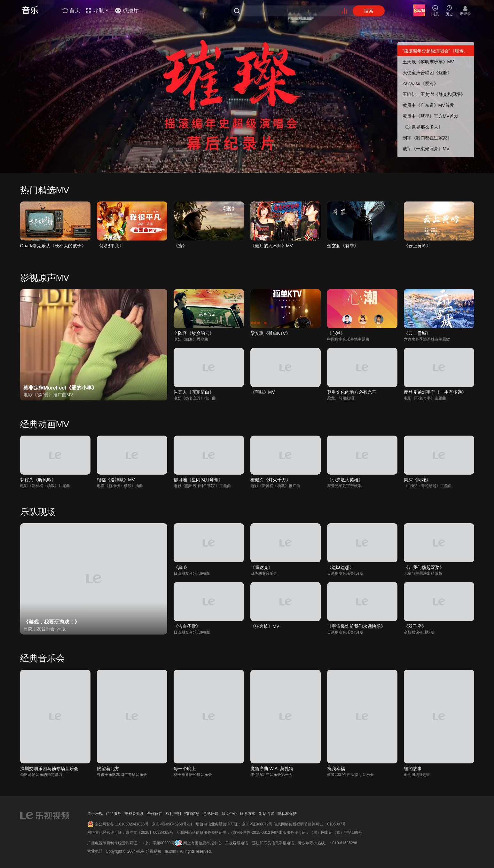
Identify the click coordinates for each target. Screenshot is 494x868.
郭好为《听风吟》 (38, 480)
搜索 (369, 11)
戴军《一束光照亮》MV (426, 149)
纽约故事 (413, 769)
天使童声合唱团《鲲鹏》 (427, 73)
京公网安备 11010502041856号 (122, 824)
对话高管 (267, 814)
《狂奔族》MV (265, 626)
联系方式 (248, 814)
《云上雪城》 (417, 333)
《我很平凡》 (110, 246)
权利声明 (173, 814)
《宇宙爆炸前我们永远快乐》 (356, 626)
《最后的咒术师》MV (272, 246)
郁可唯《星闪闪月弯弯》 (198, 480)
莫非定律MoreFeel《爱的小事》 (60, 388)
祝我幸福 (336, 769)
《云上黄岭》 (417, 246)
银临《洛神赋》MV (116, 480)
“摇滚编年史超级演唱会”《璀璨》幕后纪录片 (438, 51)
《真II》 (182, 567)
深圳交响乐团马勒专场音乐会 (49, 769)
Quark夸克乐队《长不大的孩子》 (53, 246)
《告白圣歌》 (187, 626)
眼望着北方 (108, 769)
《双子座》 (415, 626)
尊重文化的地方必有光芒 (352, 392)
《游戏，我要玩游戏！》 (51, 622)
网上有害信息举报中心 (202, 843)
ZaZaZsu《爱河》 (420, 83)
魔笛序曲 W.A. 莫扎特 (272, 769)
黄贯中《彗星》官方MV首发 (431, 116)
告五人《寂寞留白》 (194, 392)
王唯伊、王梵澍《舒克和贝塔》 (434, 94)
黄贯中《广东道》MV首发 (428, 105)
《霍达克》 (262, 567)
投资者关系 (134, 814)
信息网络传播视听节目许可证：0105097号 (310, 824)
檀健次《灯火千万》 (271, 480)
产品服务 (114, 814)
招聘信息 (192, 814)
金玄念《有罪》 (343, 246)
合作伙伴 (155, 814)
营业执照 (95, 851)
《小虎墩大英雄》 (345, 480)
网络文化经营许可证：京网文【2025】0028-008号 (130, 832)
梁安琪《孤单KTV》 (270, 333)
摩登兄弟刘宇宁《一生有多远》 (435, 392)
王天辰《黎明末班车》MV (428, 62)
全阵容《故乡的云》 (194, 333)
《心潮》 (336, 333)
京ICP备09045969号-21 (172, 824)
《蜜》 (180, 246)
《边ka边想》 (341, 567)
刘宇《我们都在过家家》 (427, 138)
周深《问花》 (417, 480)
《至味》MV (263, 392)
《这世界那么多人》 (423, 127)
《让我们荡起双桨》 (424, 567)
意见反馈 (211, 814)
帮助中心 (229, 814)
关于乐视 (95, 814)
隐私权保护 (287, 814)
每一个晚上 (185, 769)
